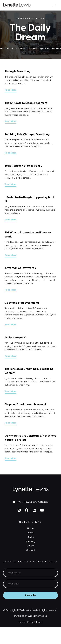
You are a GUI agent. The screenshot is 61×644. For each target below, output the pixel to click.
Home (30, 528)
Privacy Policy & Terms (30, 622)
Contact (30, 550)
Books (30, 537)
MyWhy (30, 546)
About (31, 533)
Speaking (31, 541)
